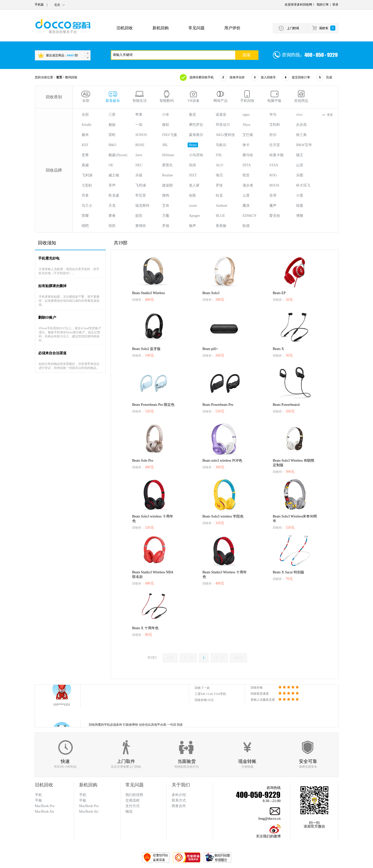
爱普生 (167, 165)
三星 (112, 115)
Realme (168, 175)
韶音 (139, 216)
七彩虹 (87, 185)
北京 (57, 5)
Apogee (194, 216)
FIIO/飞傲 (170, 135)
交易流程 (133, 800)
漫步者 (248, 185)
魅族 (112, 125)
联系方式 (179, 800)
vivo (299, 115)
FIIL (219, 155)
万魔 (166, 216)
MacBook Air (89, 812)
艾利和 (275, 125)
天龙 (112, 206)
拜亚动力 (223, 125)
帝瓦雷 (141, 195)
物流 (129, 812)
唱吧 (85, 226)
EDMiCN (249, 216)
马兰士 (87, 206)
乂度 (246, 195)
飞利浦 (87, 175)
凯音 (246, 175)
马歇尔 (221, 145)
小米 (166, 115)
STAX (274, 165)
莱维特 (141, 226)
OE (111, 165)
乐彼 (139, 175)
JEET (193, 175)
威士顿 (114, 175)
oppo (246, 115)
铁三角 (301, 135)
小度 (300, 195)
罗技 (219, 185)
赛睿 (112, 216)
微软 (166, 125)
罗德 (166, 226)
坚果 (85, 155)
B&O (112, 145)
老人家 (194, 185)
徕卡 (246, 145)
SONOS (141, 135)
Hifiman (168, 155)
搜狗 (166, 195)
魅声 (192, 226)
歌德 (246, 226)
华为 (273, 115)
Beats (193, 145)
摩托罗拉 (196, 125)
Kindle (86, 125)
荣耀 (85, 216)
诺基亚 (221, 115)
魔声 (273, 206)
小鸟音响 (196, 155)
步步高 (301, 125)
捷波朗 (167, 185)
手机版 (39, 5)
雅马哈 (248, 155)
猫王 (300, 155)
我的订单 (323, 5)
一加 (139, 125)
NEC (139, 165)
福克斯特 (142, 206)
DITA (247, 165)
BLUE (220, 216)
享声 (112, 185)
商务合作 (179, 806)
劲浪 (192, 165)
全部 (85, 115)
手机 (83, 795)
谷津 (273, 195)
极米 (85, 135)
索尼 (192, 115)
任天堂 (275, 145)
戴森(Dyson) (118, 155)
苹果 (139, 115)
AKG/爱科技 (225, 135)
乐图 (300, 175)
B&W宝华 (304, 145)
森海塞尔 (196, 135)
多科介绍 (179, 795)
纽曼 (300, 206)
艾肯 (166, 206)
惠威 (85, 165)
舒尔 (273, 135)
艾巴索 (248, 135)
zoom (193, 206)
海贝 (219, 175)
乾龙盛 (114, 195)
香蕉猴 (221, 226)
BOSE (140, 145)
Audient (221, 206)
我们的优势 (134, 795)
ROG (273, 175)
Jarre (139, 155)
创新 (192, 195)
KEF (85, 145)
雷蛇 (112, 135)
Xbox (246, 125)
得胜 (112, 226)
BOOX (274, 185)
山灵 (300, 165)
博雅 (300, 216)
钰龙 (219, 195)
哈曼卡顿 (276, 155)
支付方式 (133, 806)
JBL (165, 145)
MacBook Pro (89, 806)
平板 (83, 800)
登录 (335, 5)
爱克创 (275, 216)
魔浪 (246, 206)
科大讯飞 (303, 185)
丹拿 (85, 195)
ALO (219, 165)
